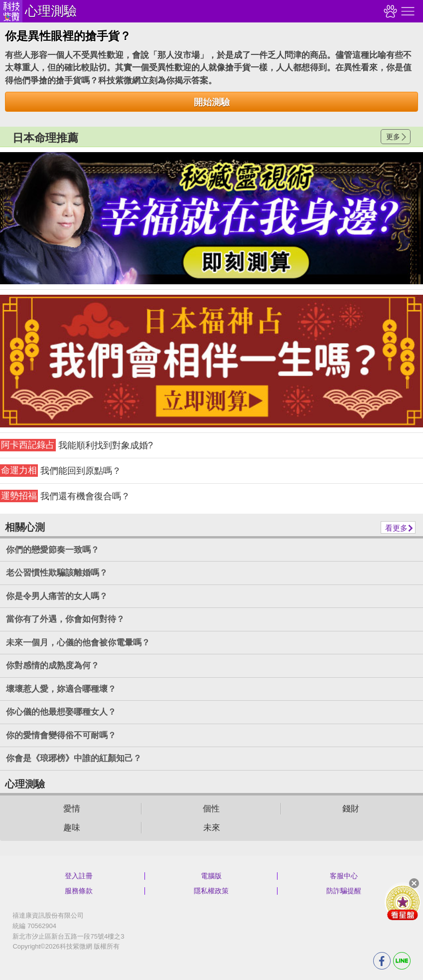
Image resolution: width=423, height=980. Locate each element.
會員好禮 (403, 902)
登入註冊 (79, 876)
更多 (393, 137)
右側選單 (407, 11)
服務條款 (79, 891)
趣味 (72, 828)
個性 (211, 809)
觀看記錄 (389, 11)
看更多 (396, 528)
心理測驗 (51, 11)
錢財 (351, 809)
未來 (212, 828)
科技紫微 (11, 11)
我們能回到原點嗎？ (61, 471)
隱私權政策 (211, 891)
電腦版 (211, 876)
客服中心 (344, 876)
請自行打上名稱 (211, 218)
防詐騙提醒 (344, 891)
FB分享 (382, 961)
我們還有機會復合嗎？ (65, 496)
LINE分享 (402, 961)
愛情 (72, 809)
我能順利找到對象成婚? (76, 445)
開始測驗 (212, 102)
